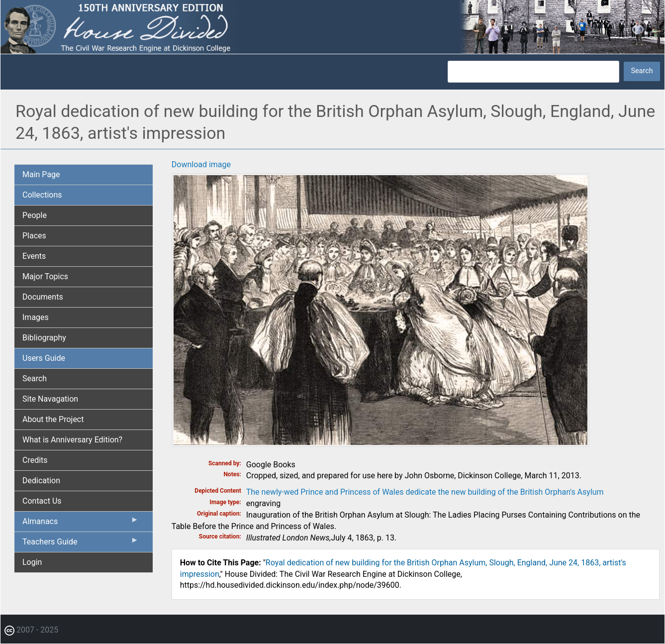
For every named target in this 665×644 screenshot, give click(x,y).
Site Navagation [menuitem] (50, 399)
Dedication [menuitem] (41, 481)
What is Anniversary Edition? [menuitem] (72, 440)
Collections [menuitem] (42, 195)
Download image (201, 164)
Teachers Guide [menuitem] (81, 544)
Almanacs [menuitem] (81, 524)
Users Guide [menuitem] (44, 358)
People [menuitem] (35, 215)
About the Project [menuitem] (53, 419)
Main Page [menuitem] (41, 174)
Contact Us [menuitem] (42, 501)
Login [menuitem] (32, 562)
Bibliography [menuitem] (44, 338)
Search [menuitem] (35, 378)
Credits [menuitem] (35, 460)
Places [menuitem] (34, 236)
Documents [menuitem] (43, 297)
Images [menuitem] (36, 317)
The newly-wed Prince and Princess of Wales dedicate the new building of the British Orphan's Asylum (425, 492)
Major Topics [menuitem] (45, 276)
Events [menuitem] (34, 256)
